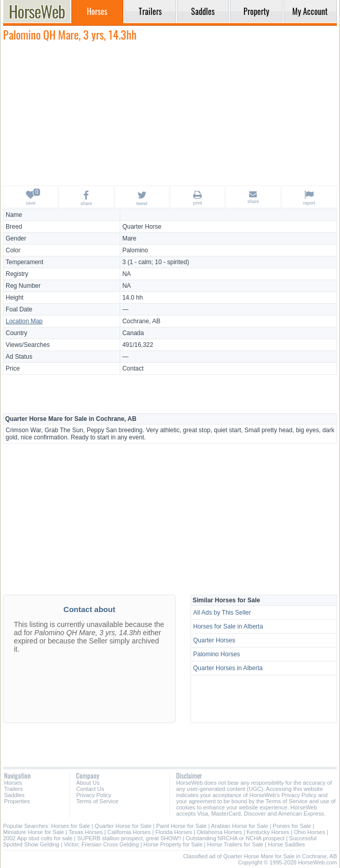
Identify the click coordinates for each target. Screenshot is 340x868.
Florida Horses (174, 832)
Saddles (14, 795)
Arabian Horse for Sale (240, 826)
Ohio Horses (309, 832)
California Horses (129, 832)
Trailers (13, 789)
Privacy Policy (93, 795)
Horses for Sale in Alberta (228, 626)
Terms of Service (97, 801)
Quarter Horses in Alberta (228, 668)
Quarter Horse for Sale (123, 826)
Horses (13, 783)
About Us (88, 783)
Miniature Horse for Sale (34, 832)
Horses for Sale (71, 826)
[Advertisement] (170, 113)
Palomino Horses (216, 654)
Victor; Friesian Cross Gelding (101, 844)
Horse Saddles (287, 844)
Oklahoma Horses (219, 832)
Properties (17, 801)
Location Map (24, 321)
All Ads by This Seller (222, 613)
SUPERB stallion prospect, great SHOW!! (129, 838)
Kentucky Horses (268, 832)
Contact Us (90, 789)
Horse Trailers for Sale (235, 844)
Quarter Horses (214, 640)
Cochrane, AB (141, 321)
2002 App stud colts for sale (38, 838)
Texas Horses (86, 832)
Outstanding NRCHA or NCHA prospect (235, 838)
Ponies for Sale (292, 826)
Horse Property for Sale (173, 844)
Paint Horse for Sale (181, 826)
